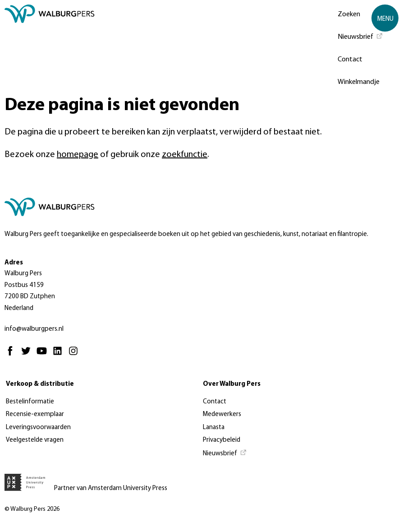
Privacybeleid (222, 440)
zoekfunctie (185, 155)
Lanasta (214, 428)
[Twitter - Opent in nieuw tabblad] (28, 355)
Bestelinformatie (30, 402)
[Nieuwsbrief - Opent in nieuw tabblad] (360, 36)
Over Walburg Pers (232, 384)
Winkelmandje (359, 82)
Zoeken (349, 14)
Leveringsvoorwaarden (38, 428)
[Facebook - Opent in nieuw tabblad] (12, 355)
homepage (78, 155)
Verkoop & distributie (40, 384)
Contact (350, 60)
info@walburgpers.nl (34, 329)
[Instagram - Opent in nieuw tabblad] (76, 355)
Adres (14, 263)
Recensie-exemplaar (35, 414)
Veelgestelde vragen (35, 440)
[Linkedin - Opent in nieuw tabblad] (60, 355)
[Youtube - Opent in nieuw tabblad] (44, 355)
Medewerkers (222, 414)
